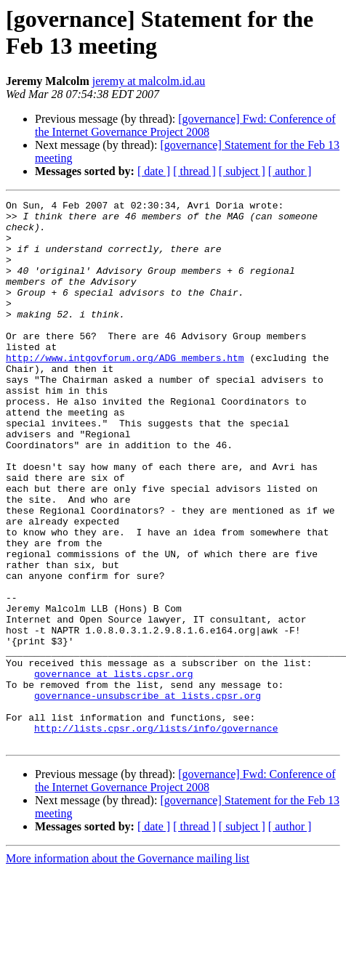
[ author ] (290, 171)
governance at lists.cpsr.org (113, 769)
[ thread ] (194, 171)
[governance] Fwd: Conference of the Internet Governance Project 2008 (185, 125)
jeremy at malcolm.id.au (149, 81)
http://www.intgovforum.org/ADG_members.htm (125, 390)
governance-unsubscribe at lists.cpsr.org (148, 795)
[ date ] (154, 171)
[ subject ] (242, 171)
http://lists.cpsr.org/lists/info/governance (156, 835)
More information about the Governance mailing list (128, 967)
